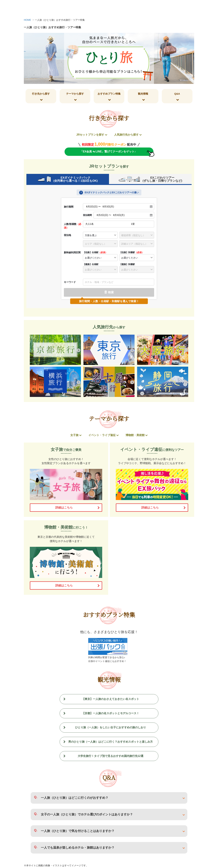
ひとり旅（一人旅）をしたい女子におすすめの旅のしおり (111, 728)
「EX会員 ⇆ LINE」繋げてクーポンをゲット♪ (108, 152)
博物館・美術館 (135, 436)
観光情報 (143, 94)
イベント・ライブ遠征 (102, 436)
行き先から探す (41, 94)
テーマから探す (75, 94)
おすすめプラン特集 (109, 94)
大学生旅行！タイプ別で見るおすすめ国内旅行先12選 (111, 756)
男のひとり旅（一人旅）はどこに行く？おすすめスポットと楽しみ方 (111, 742)
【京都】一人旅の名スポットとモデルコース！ (111, 714)
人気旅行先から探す (126, 135)
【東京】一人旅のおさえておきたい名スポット (111, 699)
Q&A (177, 94)
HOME (27, 20)
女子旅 (74, 436)
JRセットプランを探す (90, 135)
